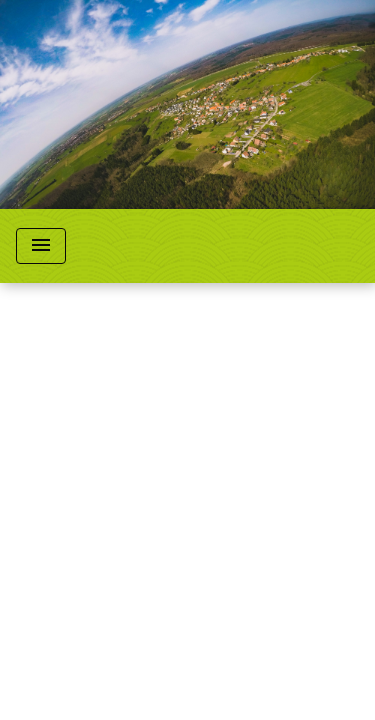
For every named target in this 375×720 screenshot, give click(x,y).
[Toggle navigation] (41, 246)
